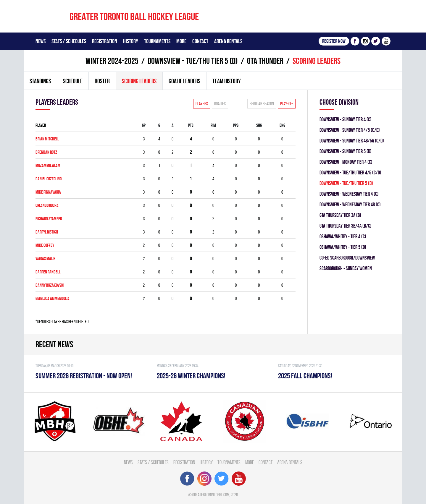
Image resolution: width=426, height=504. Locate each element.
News (41, 41)
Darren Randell (48, 272)
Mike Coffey (45, 245)
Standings (40, 81)
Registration (105, 41)
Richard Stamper (49, 219)
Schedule (73, 81)
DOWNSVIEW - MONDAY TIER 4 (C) (346, 162)
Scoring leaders (139, 81)
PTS (191, 125)
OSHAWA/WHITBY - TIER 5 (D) (343, 247)
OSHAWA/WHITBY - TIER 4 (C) (343, 236)
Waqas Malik (46, 259)
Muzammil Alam (48, 165)
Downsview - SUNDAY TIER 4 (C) (346, 119)
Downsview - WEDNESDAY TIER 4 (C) (349, 194)
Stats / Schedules (69, 41)
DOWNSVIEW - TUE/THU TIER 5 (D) (193, 61)
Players (202, 104)
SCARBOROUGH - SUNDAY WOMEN (346, 268)
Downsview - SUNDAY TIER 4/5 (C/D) (350, 130)
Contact (200, 41)
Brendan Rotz (46, 152)
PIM (213, 125)
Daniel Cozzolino (49, 179)
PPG (236, 125)
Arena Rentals (228, 41)
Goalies (220, 104)
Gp (144, 125)
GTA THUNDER (265, 61)
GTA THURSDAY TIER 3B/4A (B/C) (346, 226)
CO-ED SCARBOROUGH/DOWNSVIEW (347, 258)
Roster (102, 81)
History (131, 41)
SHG (259, 125)
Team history (227, 81)
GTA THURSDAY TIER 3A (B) (340, 215)
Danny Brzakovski (50, 285)
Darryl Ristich (47, 232)
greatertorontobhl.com (211, 495)
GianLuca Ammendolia (53, 298)
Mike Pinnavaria (48, 192)
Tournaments (157, 41)
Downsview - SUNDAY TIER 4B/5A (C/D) (352, 141)
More (181, 41)
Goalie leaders (184, 81)
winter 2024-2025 (112, 61)
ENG (282, 125)
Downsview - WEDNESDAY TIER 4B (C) (350, 204)
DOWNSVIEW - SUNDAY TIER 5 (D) (346, 151)
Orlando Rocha (47, 205)
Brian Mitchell (47, 139)
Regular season (262, 104)
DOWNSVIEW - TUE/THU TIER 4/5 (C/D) (350, 172)
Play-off (287, 104)
